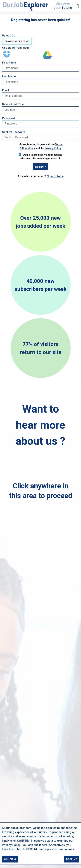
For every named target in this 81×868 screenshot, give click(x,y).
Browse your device (17, 41)
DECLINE (72, 859)
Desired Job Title (13, 104)
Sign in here (55, 176)
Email (6, 90)
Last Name (9, 76)
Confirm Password (14, 132)
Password (8, 118)
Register (41, 167)
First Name (9, 63)
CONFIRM (10, 859)
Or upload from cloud (16, 48)
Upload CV (9, 36)
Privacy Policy (11, 845)
